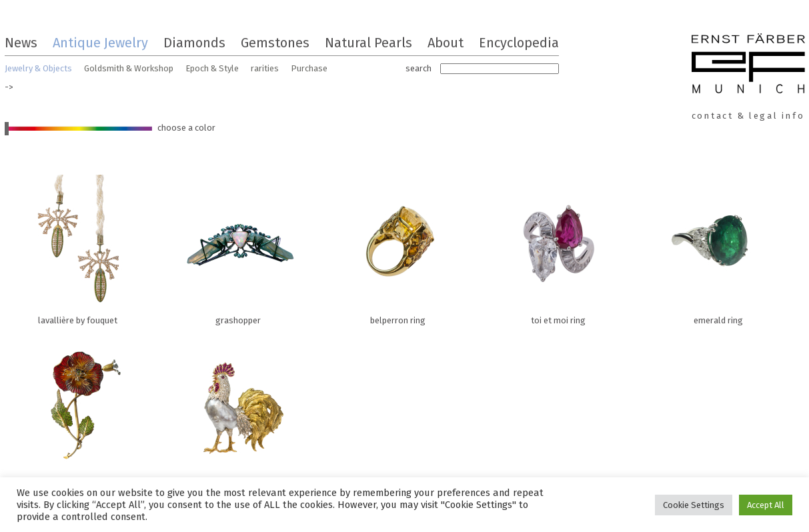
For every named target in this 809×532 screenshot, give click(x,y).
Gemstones (275, 43)
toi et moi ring (558, 247)
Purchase (309, 68)
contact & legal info (748, 116)
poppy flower (78, 412)
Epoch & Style (212, 68)
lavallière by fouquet (78, 247)
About (446, 43)
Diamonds (194, 43)
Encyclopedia (519, 43)
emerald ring (718, 247)
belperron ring (398, 247)
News (21, 43)
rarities (265, 68)
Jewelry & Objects (38, 68)
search (419, 68)
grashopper (238, 247)
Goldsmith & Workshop (129, 68)
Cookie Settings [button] (694, 505)
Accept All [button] (766, 505)
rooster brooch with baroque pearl (238, 412)
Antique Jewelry (100, 43)
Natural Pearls (368, 43)
